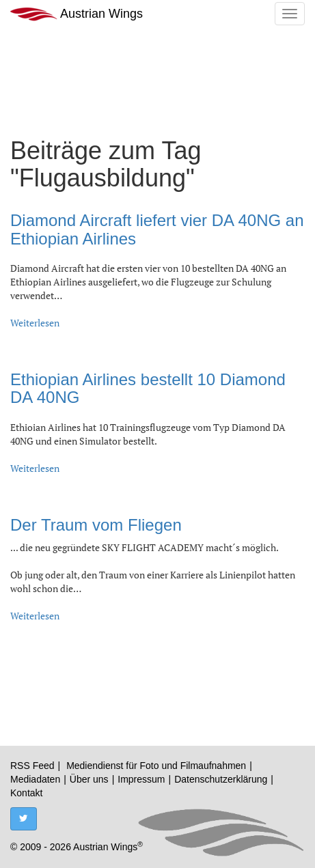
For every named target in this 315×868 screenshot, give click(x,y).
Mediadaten (35, 779)
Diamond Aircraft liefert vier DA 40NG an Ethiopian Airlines (157, 229)
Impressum (141, 779)
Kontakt (26, 793)
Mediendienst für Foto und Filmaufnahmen (156, 766)
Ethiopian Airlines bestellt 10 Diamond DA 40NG (148, 388)
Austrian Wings (77, 14)
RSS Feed (32, 766)
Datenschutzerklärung (221, 779)
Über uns (89, 779)
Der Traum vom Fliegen (96, 525)
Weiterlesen (35, 323)
